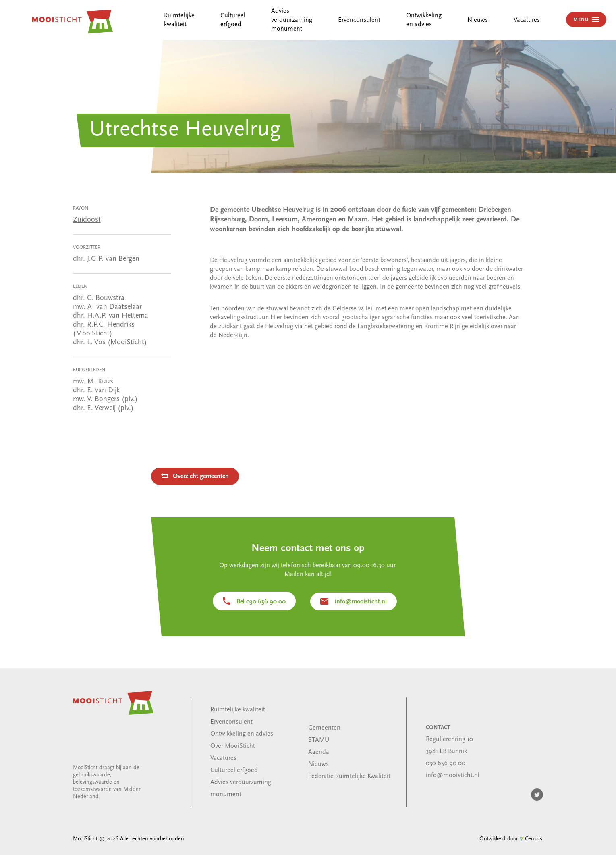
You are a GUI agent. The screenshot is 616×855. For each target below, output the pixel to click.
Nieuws (478, 20)
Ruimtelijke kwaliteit (238, 710)
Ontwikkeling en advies (242, 734)
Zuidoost (87, 220)
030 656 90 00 (446, 763)
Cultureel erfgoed (234, 770)
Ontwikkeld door (511, 839)
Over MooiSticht (233, 746)
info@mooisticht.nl (361, 602)
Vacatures (527, 20)
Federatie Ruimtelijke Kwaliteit (349, 776)
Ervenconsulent (359, 20)
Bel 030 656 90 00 (261, 602)
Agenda (319, 752)
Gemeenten (324, 728)
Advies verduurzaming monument (292, 20)
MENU (582, 20)
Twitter (537, 795)
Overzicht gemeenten (201, 476)
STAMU (319, 740)
